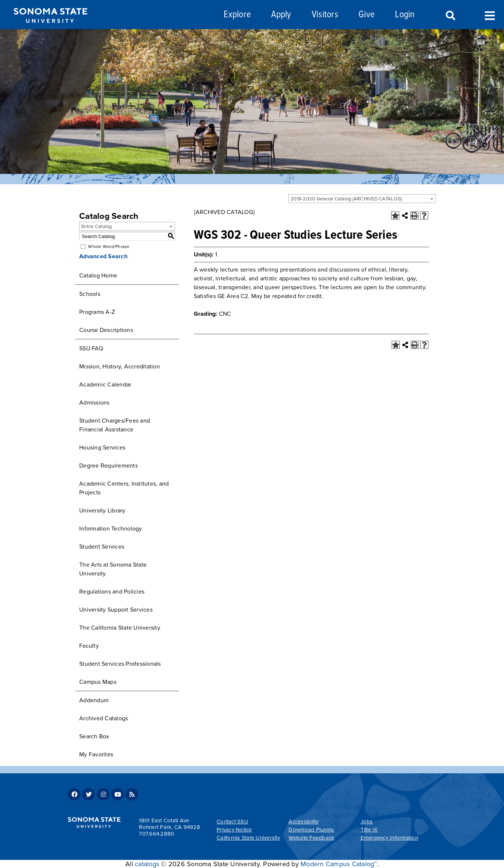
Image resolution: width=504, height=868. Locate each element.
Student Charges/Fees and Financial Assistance (115, 425)
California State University (248, 838)
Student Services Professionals (120, 664)
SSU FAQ (91, 349)
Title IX (369, 830)
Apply (281, 15)
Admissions (94, 403)
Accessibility (303, 822)
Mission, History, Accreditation (120, 367)
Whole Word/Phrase (109, 246)
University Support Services (116, 610)
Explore (237, 15)
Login (405, 15)
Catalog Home (98, 276)
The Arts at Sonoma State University (113, 569)
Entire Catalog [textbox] (97, 227)
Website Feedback (311, 838)
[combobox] (362, 199)
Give (367, 15)
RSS (132, 794)
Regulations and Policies (112, 592)
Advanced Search (103, 256)
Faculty (89, 646)
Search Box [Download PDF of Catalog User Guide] (94, 736)
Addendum (94, 700)
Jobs (367, 822)
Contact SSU (232, 822)
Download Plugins (311, 830)
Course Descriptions (106, 330)
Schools (90, 294)
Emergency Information (389, 838)
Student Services (102, 547)
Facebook (74, 794)
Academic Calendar (105, 385)
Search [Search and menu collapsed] (450, 16)
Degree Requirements (108, 466)
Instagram (103, 794)
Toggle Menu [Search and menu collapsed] (490, 15)
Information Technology (111, 529)
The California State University (120, 628)
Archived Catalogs (104, 718)
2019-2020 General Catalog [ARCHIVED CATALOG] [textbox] (346, 199)
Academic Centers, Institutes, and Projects (124, 488)
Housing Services (102, 448)
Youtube (118, 794)
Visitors (325, 15)
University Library (102, 511)
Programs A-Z (97, 312)
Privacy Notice (234, 830)
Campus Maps (98, 682)
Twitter (88, 794)
